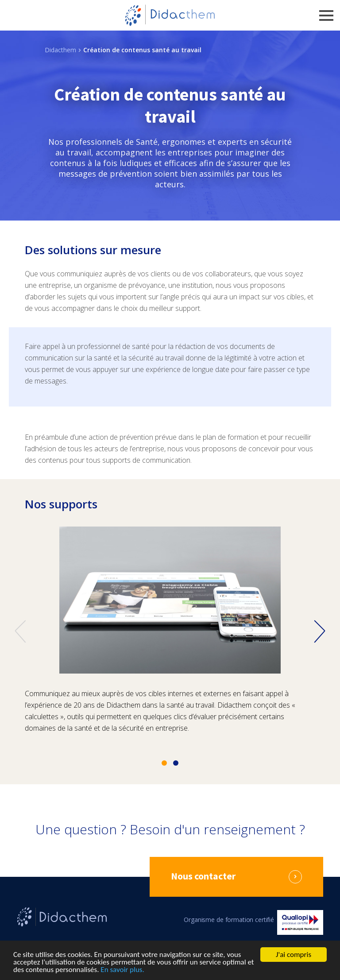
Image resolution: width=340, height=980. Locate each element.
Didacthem (60, 50)
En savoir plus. (122, 970)
